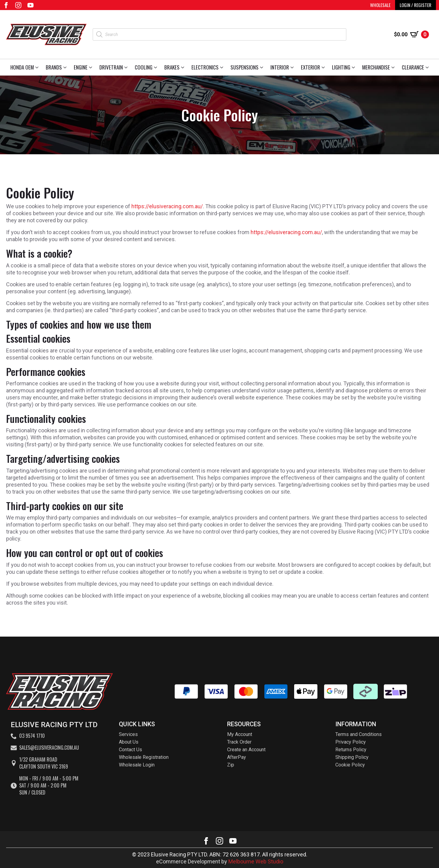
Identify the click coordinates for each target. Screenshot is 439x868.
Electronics (205, 67)
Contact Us (130, 750)
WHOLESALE (380, 5)
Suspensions (244, 67)
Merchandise (376, 67)
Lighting (341, 67)
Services (128, 734)
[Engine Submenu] (92, 67)
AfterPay (237, 757)
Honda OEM (22, 67)
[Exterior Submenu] (324, 67)
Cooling (144, 67)
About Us (129, 742)
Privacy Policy (351, 742)
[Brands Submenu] (66, 67)
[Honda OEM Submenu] (38, 67)
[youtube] (30, 5)
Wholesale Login (137, 765)
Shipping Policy (352, 757)
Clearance (413, 67)
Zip (231, 765)
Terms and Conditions (359, 734)
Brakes (172, 67)
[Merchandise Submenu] (394, 67)
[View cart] (411, 34)
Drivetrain (111, 67)
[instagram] (18, 5)
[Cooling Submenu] (157, 67)
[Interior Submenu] (293, 67)
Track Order (239, 742)
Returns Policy (351, 750)
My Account (240, 734)
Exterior (311, 67)
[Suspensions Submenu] (263, 67)
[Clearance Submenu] (428, 67)
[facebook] (6, 5)
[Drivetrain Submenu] (127, 67)
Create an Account (246, 750)
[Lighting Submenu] (354, 67)
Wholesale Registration (144, 757)
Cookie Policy (350, 765)
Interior (280, 67)
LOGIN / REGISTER (416, 5)
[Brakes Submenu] (184, 67)
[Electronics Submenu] (223, 67)
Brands (54, 67)
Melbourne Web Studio (256, 861)
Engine (81, 67)
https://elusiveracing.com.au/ (167, 206)
